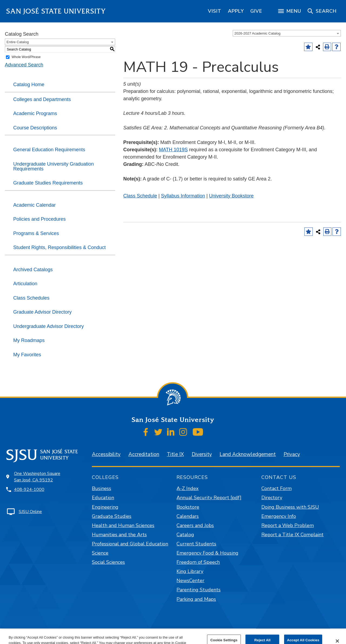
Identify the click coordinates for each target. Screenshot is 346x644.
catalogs (94, 636)
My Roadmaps (29, 340)
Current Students (196, 544)
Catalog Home (29, 85)
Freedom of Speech (198, 562)
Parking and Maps (196, 599)
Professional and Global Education (130, 544)
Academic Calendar (34, 205)
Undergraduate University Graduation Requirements (54, 166)
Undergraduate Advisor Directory (49, 326)
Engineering (105, 507)
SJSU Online (30, 512)
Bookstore (188, 507)
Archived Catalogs (33, 270)
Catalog (185, 535)
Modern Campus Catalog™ (237, 636)
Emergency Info (279, 516)
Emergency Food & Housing (207, 553)
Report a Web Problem (288, 525)
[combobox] (287, 33)
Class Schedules (31, 298)
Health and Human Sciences (123, 525)
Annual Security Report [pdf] (209, 498)
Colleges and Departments (42, 99)
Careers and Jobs (195, 525)
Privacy (292, 454)
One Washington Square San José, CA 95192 (37, 477)
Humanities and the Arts (119, 535)
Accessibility (106, 454)
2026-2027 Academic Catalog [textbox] (257, 33)
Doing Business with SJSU (290, 507)
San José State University (56, 11)
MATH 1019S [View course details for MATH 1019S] (173, 150)
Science (100, 553)
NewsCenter (190, 581)
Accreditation (144, 454)
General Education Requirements (49, 150)
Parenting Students (199, 590)
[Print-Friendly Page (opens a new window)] (327, 47)
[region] (215, 11)
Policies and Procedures (39, 219)
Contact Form (277, 488)
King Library (190, 571)
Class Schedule (140, 196)
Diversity (202, 454)
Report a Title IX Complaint (292, 535)
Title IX (175, 454)
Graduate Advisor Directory (42, 312)
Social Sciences (108, 562)
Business (102, 488)
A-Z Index (187, 488)
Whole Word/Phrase (26, 57)
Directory (272, 498)
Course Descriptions (35, 128)
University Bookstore (231, 196)
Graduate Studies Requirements (48, 183)
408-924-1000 (29, 489)
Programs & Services (36, 233)
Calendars (188, 516)
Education (103, 498)
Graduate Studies (112, 516)
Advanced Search (24, 65)
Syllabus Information (183, 196)
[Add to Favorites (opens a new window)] (308, 47)
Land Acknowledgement (248, 454)
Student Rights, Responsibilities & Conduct (59, 247)
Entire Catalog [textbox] (18, 42)
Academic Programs (35, 113)
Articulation (25, 284)
